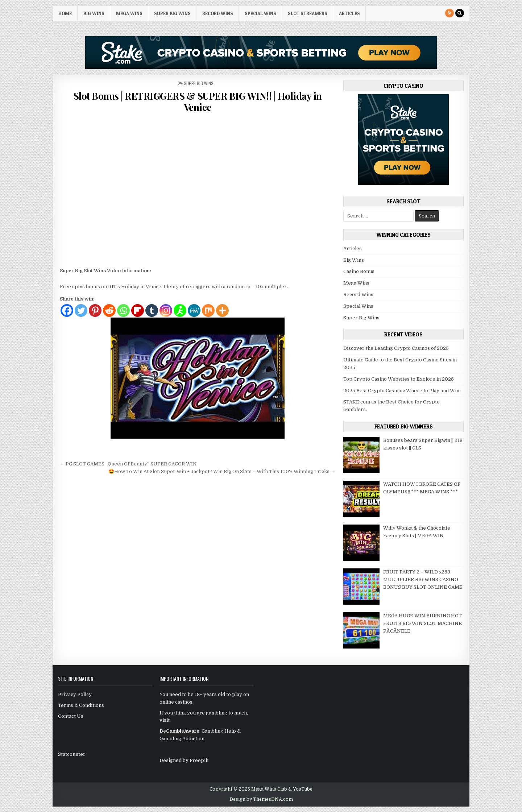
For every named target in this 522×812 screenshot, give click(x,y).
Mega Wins (129, 13)
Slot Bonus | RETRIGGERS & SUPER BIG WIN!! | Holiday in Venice (198, 101)
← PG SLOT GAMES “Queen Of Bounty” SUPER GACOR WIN (128, 464)
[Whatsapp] (123, 310)
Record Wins (218, 13)
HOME (65, 13)
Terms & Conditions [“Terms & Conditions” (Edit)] (81, 705)
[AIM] (180, 310)
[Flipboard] (138, 310)
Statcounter (72, 754)
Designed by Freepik (184, 760)
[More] (222, 310)
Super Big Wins (172, 13)
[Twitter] (81, 310)
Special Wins (260, 13)
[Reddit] (109, 310)
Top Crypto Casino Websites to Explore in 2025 (399, 379)
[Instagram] (166, 310)
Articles (349, 13)
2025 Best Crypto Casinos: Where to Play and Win (401, 391)
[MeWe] (194, 310)
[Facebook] (67, 310)
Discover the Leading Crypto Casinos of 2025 (396, 348)
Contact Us (71, 716)
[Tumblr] (152, 310)
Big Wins (94, 13)
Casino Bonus (359, 271)
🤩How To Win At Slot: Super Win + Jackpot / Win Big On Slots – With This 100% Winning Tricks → (222, 471)
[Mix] (208, 310)
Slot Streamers (308, 13)
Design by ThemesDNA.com (261, 799)
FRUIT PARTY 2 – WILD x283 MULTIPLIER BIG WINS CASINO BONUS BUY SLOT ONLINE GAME (423, 579)
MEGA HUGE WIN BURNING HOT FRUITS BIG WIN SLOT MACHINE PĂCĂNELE (422, 623)
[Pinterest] (95, 310)
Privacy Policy (75, 694)
